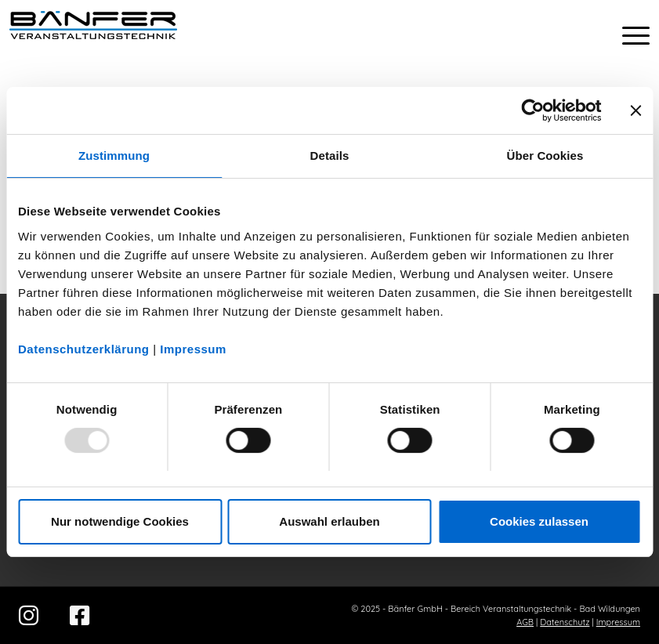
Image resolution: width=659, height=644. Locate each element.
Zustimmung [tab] (114, 156)
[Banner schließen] (635, 110)
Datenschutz (565, 622)
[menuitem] (628, 35)
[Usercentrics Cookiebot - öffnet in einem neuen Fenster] (532, 110)
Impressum (193, 349)
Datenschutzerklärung (84, 349)
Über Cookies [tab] (545, 156)
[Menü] (628, 35)
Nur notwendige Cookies (120, 521)
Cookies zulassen (539, 521)
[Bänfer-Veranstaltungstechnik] (93, 35)
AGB (525, 622)
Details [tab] (330, 156)
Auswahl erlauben (329, 521)
